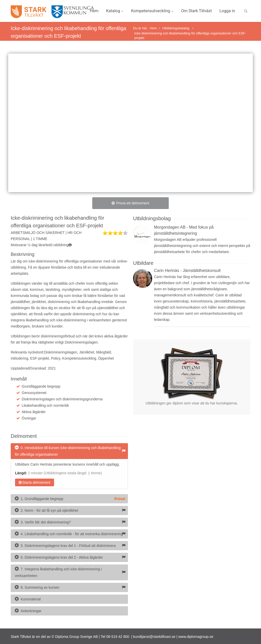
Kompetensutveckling (152, 11)
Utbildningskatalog (176, 28)
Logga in (227, 11)
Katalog (115, 11)
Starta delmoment (35, 482)
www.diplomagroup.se (196, 637)
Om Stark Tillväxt (197, 11)
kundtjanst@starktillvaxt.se (154, 637)
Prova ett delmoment (130, 203)
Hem (94, 11)
